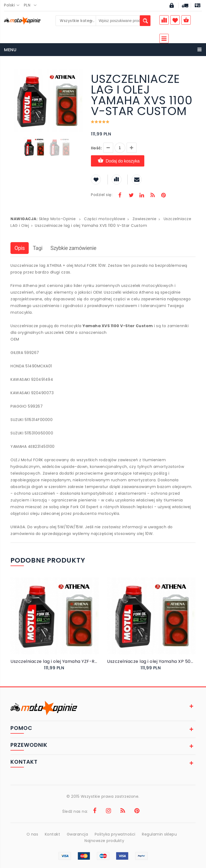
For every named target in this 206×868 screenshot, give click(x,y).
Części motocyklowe (105, 219)
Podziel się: (102, 195)
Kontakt (53, 834)
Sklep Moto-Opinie (57, 219)
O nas (32, 834)
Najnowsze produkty (104, 841)
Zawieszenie (145, 219)
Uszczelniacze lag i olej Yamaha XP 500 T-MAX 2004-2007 (151, 661)
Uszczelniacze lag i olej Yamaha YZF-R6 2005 (55, 661)
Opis (20, 248)
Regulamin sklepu (159, 834)
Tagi (38, 248)
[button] (78, 74)
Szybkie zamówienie (73, 248)
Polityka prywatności (115, 834)
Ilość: (96, 148)
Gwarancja (78, 834)
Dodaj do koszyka (118, 161)
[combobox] (13, 5)
